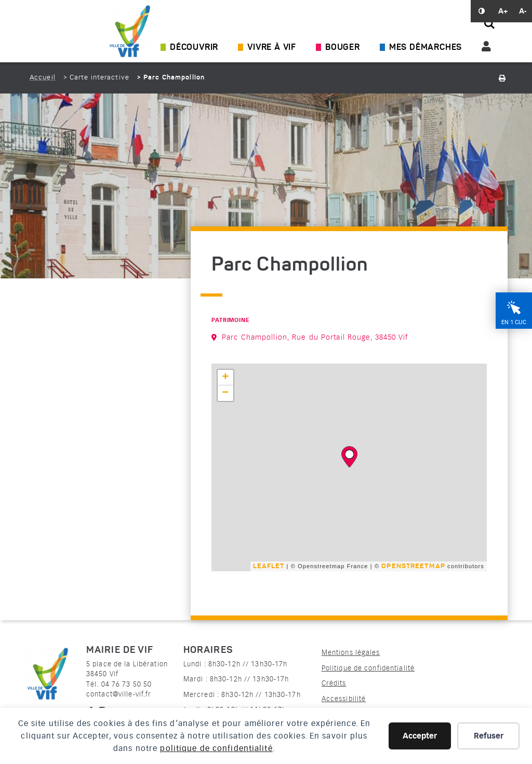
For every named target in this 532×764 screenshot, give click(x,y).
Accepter (420, 736)
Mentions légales (351, 653)
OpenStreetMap (413, 566)
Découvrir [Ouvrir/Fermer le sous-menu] (194, 48)
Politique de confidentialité (368, 668)
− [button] (225, 393)
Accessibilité (344, 699)
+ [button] (225, 378)
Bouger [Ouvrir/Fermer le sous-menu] (343, 48)
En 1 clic (514, 335)
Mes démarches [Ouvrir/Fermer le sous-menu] (425, 48)
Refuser (489, 736)
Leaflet (268, 566)
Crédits (334, 683)
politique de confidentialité (216, 748)
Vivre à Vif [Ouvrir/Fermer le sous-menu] (272, 48)
